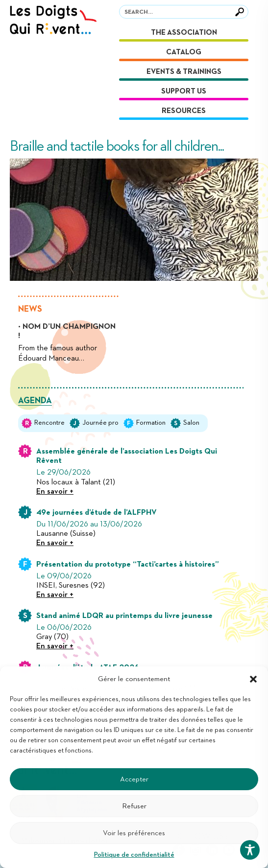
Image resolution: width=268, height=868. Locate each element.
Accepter (134, 779)
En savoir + (55, 492)
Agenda (35, 401)
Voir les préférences (134, 833)
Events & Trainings (184, 72)
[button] (253, 679)
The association (184, 33)
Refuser (134, 806)
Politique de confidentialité (134, 855)
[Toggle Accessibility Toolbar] (250, 850)
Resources (184, 111)
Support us (184, 91)
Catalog (184, 52)
